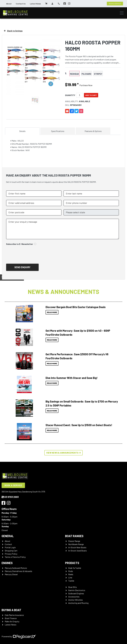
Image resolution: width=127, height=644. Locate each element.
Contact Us (21, 4)
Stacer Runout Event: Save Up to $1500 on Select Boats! (79, 425)
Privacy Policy (11, 554)
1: (66, 73)
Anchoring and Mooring (78, 603)
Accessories (74, 597)
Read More (52, 312)
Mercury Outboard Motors (16, 568)
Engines (7, 563)
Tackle (71, 581)
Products (72, 563)
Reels (71, 574)
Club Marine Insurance (14, 615)
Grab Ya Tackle (75, 568)
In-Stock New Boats (77, 547)
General (8, 536)
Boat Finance (11, 618)
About (9, 4)
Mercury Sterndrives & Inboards (18, 571)
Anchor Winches (76, 600)
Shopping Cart (11, 551)
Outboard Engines (76, 593)
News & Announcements (63, 291)
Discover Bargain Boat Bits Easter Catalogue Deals (76, 307)
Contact (8, 544)
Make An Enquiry (12, 621)
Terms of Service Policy (15, 557)
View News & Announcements (63, 453)
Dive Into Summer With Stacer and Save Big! (72, 378)
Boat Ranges (74, 536)
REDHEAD (74, 74)
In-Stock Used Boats (78, 551)
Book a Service (13, 485)
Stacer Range (74, 541)
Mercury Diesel (11, 574)
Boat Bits (73, 587)
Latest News (35, 4)
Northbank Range (76, 544)
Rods (71, 571)
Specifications (58, 131)
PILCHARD (86, 74)
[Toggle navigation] (122, 13)
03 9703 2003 (10, 497)
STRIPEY (98, 74)
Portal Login (10, 547)
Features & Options (93, 131)
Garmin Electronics (77, 590)
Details (22, 131)
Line (70, 577)
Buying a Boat (11, 610)
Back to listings (13, 31)
